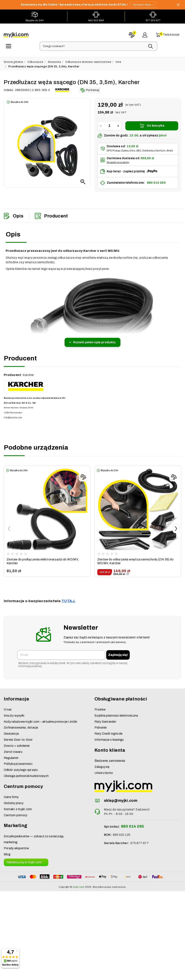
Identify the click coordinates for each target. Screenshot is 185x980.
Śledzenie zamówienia (110, 759)
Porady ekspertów (16, 846)
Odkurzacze (35, 60)
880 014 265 (156, 181)
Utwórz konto (104, 771)
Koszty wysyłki (14, 713)
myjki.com (78, 885)
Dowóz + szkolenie (17, 744)
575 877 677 (139, 841)
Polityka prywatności (18, 762)
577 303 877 (153, 20)
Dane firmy (11, 795)
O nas (8, 707)
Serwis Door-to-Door (18, 738)
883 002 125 (122, 833)
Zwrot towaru (13, 750)
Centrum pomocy (16, 813)
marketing (11, 840)
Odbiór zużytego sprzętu (21, 768)
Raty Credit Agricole (109, 732)
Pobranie (101, 726)
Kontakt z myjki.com (18, 807)
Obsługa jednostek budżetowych (26, 774)
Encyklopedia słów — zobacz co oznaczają (34, 834)
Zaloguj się (102, 765)
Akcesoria (54, 60)
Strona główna (13, 60)
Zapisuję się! (118, 653)
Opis (13, 214)
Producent (51, 214)
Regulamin (11, 756)
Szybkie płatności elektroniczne (116, 713)
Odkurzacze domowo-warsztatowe (88, 60)
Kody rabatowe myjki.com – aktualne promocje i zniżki (40, 720)
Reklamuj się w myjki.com (24, 860)
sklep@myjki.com (121, 798)
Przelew (100, 707)
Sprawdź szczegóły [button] (118, 160)
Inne (118, 60)
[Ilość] (109, 124)
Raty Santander (105, 720)
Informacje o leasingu (109, 738)
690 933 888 (96, 20)
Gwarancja (11, 732)
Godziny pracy (14, 801)
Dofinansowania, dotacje (21, 726)
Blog (7, 852)
